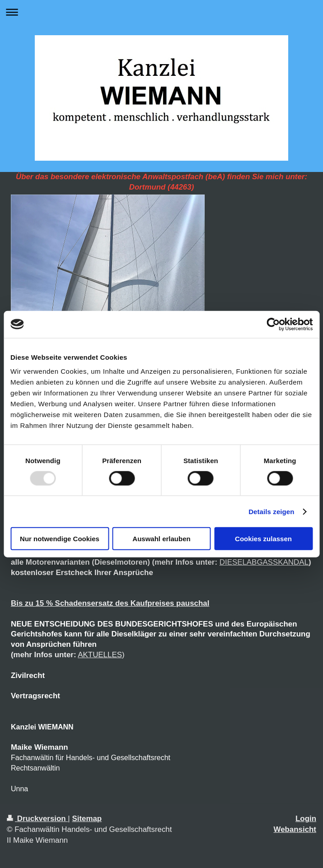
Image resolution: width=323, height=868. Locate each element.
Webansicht (295, 829)
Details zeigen (271, 511)
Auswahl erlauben (161, 539)
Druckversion (37, 819)
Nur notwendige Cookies (60, 539)
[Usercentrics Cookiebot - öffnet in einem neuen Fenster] (273, 324)
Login (306, 819)
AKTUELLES (100, 655)
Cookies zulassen (263, 539)
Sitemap (87, 819)
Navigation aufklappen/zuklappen (161, 12)
